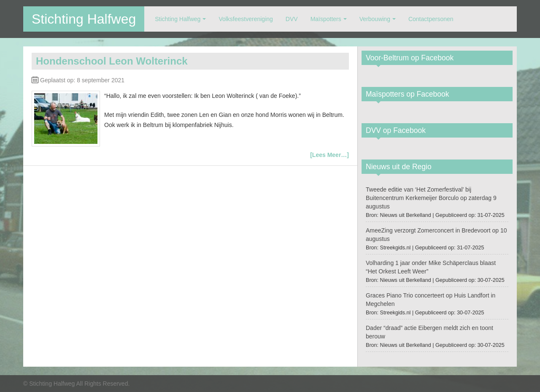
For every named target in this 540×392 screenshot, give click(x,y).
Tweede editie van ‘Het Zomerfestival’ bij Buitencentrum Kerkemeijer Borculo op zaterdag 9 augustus (431, 198)
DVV (292, 19)
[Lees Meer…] (329, 155)
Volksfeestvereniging (246, 19)
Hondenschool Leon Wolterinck (112, 61)
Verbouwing (375, 19)
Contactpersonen (431, 19)
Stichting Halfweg (84, 19)
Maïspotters (326, 19)
